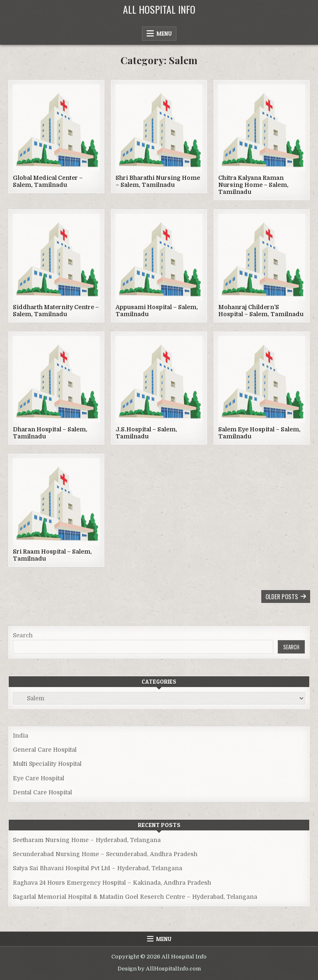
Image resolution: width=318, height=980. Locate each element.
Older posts (282, 596)
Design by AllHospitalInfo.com (159, 969)
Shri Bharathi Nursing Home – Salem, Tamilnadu (158, 181)
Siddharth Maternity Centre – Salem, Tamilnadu (56, 311)
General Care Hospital (45, 750)
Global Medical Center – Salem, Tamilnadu (48, 181)
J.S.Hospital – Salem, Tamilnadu (146, 433)
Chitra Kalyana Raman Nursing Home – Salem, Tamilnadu (253, 185)
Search (23, 635)
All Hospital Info (159, 9)
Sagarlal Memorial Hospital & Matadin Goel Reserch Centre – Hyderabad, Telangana (135, 897)
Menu (164, 34)
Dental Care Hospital (42, 792)
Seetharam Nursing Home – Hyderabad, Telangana (87, 840)
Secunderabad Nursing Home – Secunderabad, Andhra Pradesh (105, 854)
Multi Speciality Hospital (47, 764)
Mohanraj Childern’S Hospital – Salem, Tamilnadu (261, 311)
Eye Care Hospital (39, 778)
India (20, 736)
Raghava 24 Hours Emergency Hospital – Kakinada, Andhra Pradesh (112, 883)
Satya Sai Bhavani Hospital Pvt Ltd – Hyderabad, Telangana (98, 868)
